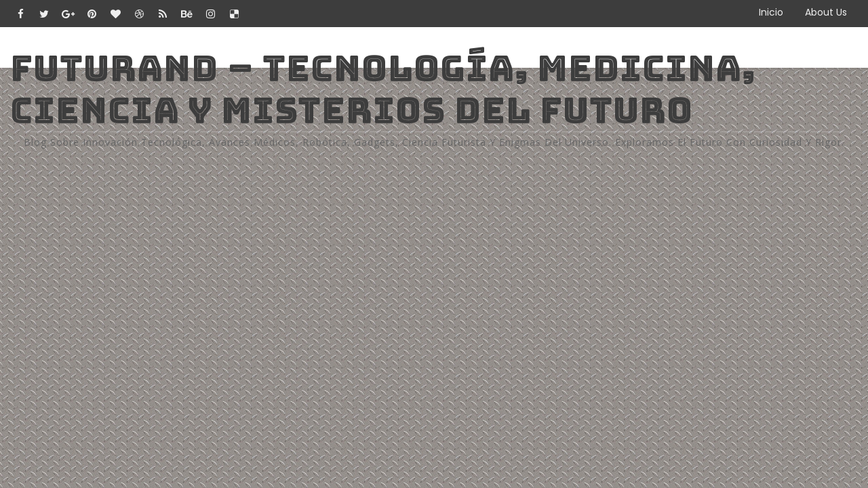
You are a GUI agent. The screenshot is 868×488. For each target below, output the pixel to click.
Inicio (771, 12)
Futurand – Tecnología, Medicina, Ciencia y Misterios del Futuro (383, 89)
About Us (826, 12)
